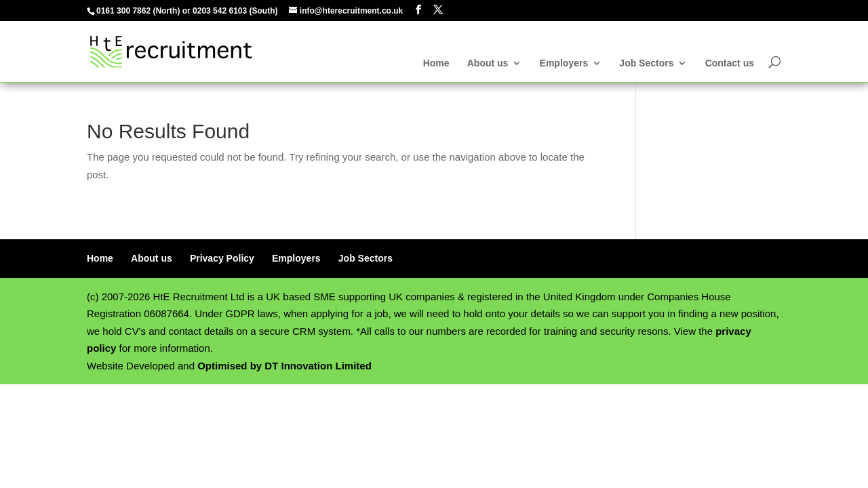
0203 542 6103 (220, 11)
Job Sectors (646, 63)
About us (488, 63)
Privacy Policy (222, 258)
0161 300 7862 (123, 11)
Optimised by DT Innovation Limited (284, 366)
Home (436, 63)
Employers (564, 63)
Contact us (730, 63)
